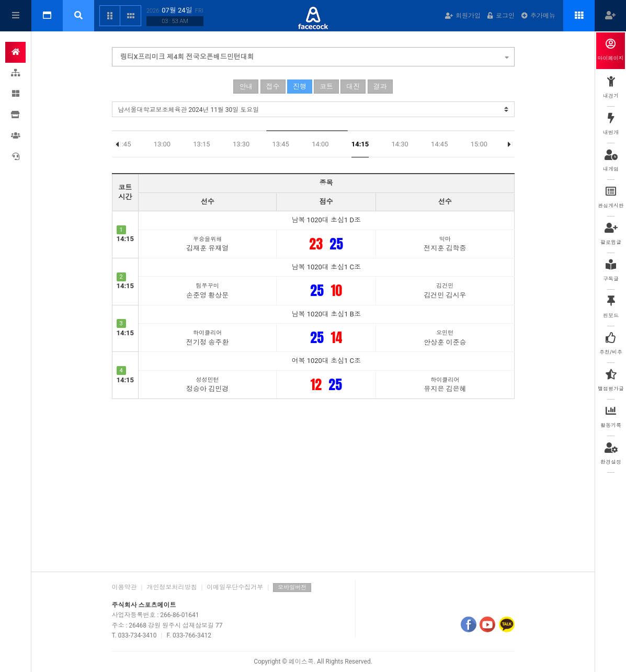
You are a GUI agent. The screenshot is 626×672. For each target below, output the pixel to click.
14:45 (439, 144)
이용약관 (124, 587)
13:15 (201, 144)
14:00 (320, 144)
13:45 (281, 144)
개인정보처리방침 (172, 587)
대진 (353, 87)
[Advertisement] (313, 483)
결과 (380, 87)
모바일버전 (292, 588)
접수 (273, 87)
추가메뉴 (538, 16)
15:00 (479, 144)
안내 (246, 87)
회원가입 (463, 16)
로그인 (501, 16)
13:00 (162, 144)
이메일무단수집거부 (235, 587)
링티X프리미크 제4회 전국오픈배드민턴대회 (315, 55)
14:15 (360, 144)
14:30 (400, 144)
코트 (326, 87)
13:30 (241, 144)
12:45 (122, 144)
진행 (300, 87)
